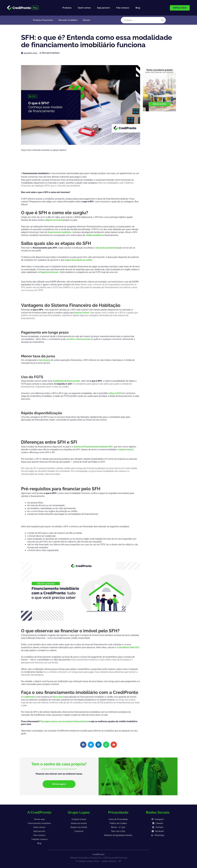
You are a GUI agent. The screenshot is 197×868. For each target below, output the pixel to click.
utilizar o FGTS (116, 393)
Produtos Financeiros (43, 20)
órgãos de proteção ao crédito (80, 260)
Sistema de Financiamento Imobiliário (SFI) (95, 447)
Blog (138, 8)
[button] (83, 745)
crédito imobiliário (95, 235)
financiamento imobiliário (61, 232)
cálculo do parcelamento (108, 248)
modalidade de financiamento (68, 381)
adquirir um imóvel (55, 220)
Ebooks (86, 20)
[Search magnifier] (163, 20)
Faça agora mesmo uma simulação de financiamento (67, 721)
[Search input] (142, 20)
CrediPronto (29, 697)
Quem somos (84, 8)
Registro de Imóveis (51, 272)
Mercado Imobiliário (68, 20)
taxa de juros (46, 360)
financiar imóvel (83, 313)
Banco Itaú (60, 697)
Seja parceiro (103, 8)
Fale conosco (123, 8)
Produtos (67, 8)
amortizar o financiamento (80, 339)
